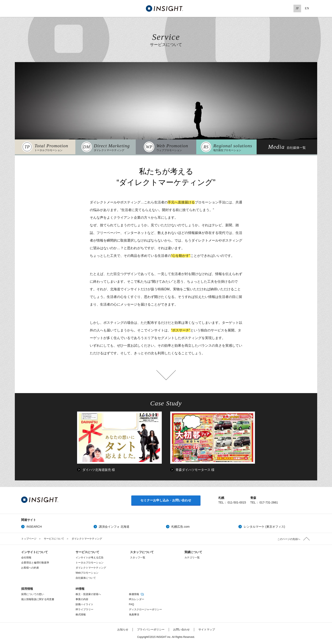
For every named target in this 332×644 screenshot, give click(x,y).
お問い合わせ (181, 629)
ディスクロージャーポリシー (145, 609)
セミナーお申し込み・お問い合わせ (166, 500)
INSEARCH (34, 527)
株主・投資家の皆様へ (88, 594)
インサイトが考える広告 (90, 558)
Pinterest (288, 8)
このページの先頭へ (289, 539)
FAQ (131, 604)
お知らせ (123, 629)
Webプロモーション (87, 573)
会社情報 (26, 558)
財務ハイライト (84, 604)
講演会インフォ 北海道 (114, 527)
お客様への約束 (30, 568)
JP (297, 8)
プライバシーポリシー (151, 629)
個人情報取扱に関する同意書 (38, 599)
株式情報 (81, 615)
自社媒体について (86, 578)
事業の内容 (82, 599)
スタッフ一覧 (138, 558)
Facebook (270, 8)
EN (307, 8)
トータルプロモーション (90, 563)
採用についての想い (33, 594)
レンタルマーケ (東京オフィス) (264, 527)
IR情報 (80, 589)
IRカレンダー (137, 599)
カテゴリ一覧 (192, 558)
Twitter (261, 8)
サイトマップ (207, 629)
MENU (23, 8)
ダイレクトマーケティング (91, 568)
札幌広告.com (180, 527)
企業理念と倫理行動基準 (35, 563)
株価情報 (137, 594)
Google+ (279, 8)
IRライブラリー (84, 609)
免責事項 (134, 615)
